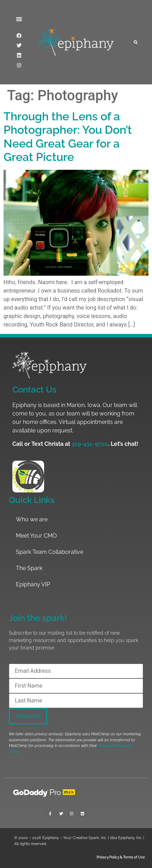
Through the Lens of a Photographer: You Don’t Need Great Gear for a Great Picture (68, 137)
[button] (19, 19)
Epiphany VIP (33, 584)
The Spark (29, 568)
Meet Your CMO (36, 536)
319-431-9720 (90, 444)
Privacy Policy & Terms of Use (121, 857)
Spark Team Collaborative (50, 552)
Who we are (32, 519)
